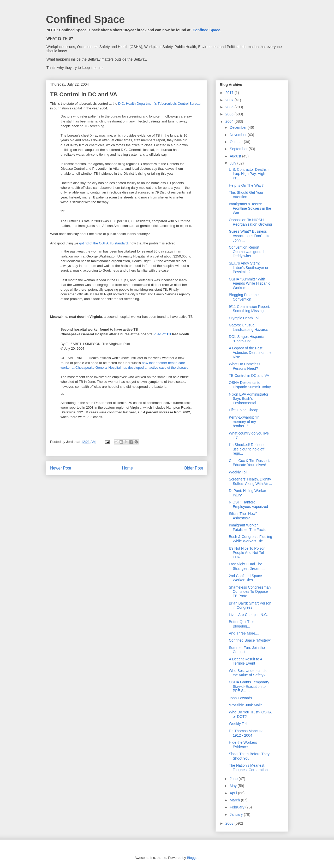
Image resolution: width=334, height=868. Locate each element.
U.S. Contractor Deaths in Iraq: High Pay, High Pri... (250, 174)
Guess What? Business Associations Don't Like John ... (250, 236)
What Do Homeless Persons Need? (245, 366)
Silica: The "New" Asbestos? (243, 516)
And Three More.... (244, 633)
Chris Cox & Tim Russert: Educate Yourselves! (249, 463)
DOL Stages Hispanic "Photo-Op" (246, 339)
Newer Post (61, 468)
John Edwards (240, 698)
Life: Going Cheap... (245, 410)
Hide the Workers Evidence (243, 745)
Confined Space (85, 19)
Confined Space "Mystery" (250, 640)
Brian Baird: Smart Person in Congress (250, 605)
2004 (230, 121)
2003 (230, 823)
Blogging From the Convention (244, 297)
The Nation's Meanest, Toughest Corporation (248, 768)
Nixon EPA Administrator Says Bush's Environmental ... (249, 399)
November (238, 135)
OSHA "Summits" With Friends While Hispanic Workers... (249, 284)
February (237, 807)
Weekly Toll (238, 472)
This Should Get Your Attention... (246, 195)
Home (128, 468)
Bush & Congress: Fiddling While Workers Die (250, 539)
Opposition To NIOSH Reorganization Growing (250, 222)
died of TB (163, 334)
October (237, 142)
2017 (230, 93)
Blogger (193, 858)
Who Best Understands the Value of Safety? (248, 673)
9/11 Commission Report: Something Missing (249, 309)
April (234, 793)
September (239, 149)
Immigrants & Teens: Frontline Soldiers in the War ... (250, 208)
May (234, 786)
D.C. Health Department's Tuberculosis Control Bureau (159, 104)
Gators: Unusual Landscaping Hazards (248, 327)
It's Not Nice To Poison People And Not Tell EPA (247, 553)
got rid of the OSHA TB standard (103, 243)
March (235, 800)
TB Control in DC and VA (249, 376)
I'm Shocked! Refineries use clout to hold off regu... (248, 449)
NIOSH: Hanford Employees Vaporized (248, 504)
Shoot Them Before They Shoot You (249, 756)
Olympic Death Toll (244, 318)
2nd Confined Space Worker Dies (245, 578)
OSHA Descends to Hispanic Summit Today (250, 385)
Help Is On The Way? (246, 185)
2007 (230, 100)
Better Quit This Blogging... (241, 624)
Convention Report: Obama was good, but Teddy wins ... (249, 252)
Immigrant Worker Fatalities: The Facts (247, 527)
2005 (230, 114)
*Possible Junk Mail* (245, 705)
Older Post (193, 468)
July (233, 163)
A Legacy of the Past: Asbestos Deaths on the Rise (250, 353)
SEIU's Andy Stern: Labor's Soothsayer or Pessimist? (249, 268)
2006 (230, 107)
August (236, 156)
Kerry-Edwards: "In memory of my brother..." (244, 422)
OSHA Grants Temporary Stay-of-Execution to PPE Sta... (249, 687)
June (234, 779)
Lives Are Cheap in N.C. (248, 615)
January (237, 814)
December (238, 127)
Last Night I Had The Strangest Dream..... (247, 566)
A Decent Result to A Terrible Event (246, 661)
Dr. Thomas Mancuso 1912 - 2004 (246, 733)
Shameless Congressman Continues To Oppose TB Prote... (250, 592)
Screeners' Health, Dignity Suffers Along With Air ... (250, 481)
